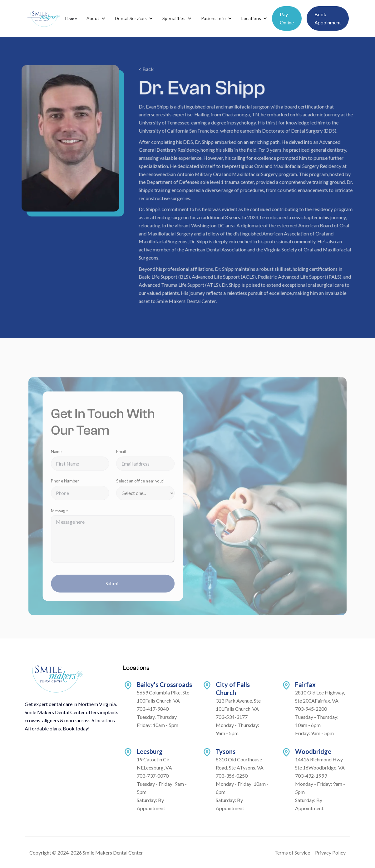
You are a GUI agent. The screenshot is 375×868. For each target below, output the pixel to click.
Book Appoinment (328, 18)
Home (71, 19)
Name (60, 457)
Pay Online (287, 18)
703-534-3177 (232, 717)
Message (63, 514)
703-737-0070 (153, 776)
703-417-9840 (153, 709)
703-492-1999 (311, 776)
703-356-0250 (232, 776)
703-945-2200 (311, 709)
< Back (147, 72)
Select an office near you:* (142, 485)
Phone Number (68, 485)
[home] (43, 18)
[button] (96, 18)
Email (123, 457)
